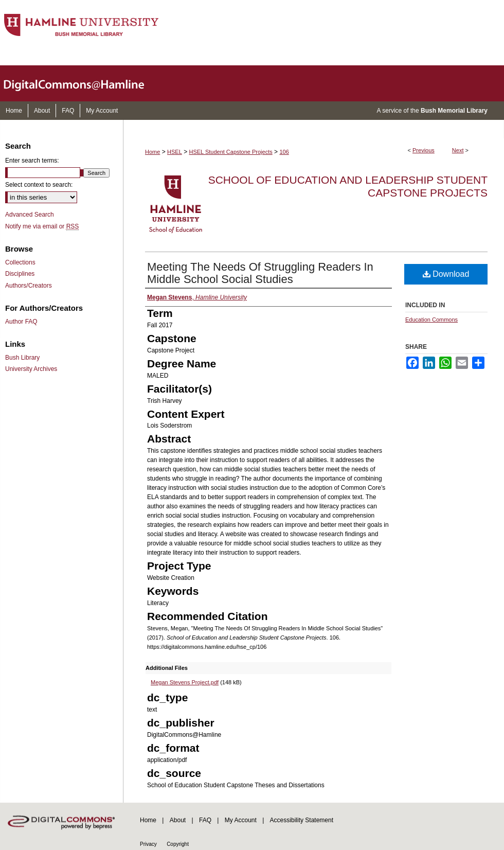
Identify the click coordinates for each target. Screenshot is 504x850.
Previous (424, 150)
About (178, 820)
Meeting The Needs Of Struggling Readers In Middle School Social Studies (260, 273)
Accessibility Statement (302, 820)
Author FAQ (21, 322)
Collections (20, 262)
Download (446, 274)
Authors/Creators (29, 286)
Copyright (178, 844)
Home (152, 152)
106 (284, 152)
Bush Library (22, 358)
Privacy (148, 844)
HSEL (175, 152)
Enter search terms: (32, 161)
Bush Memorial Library (454, 111)
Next (458, 150)
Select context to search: (39, 185)
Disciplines (20, 274)
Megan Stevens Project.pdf (185, 682)
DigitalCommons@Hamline (82, 83)
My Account (241, 820)
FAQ (205, 820)
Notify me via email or (42, 226)
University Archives (31, 369)
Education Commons (431, 320)
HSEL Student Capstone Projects (231, 152)
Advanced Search (30, 215)
